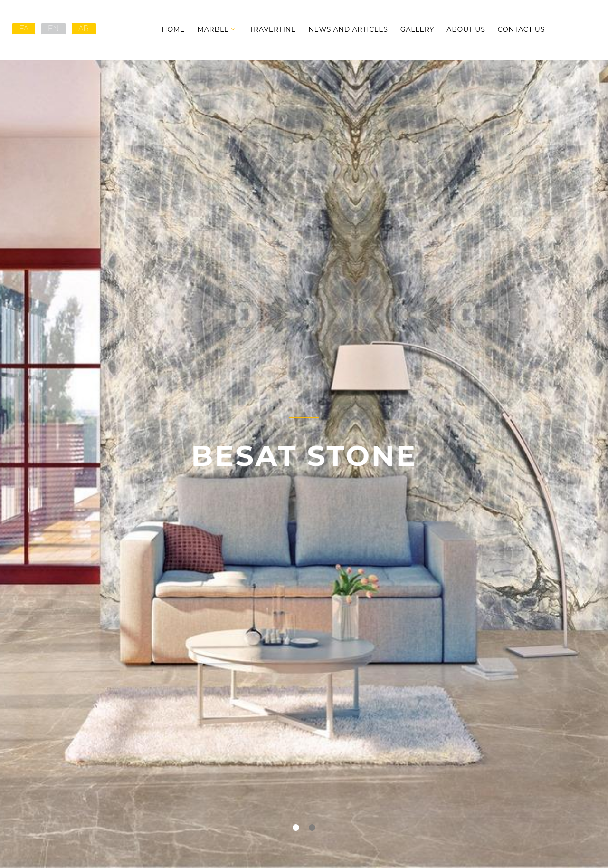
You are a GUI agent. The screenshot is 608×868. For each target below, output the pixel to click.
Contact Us (522, 30)
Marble (213, 30)
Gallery (417, 30)
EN (53, 28)
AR (84, 28)
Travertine (273, 30)
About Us (466, 30)
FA (24, 28)
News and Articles (348, 30)
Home (173, 30)
